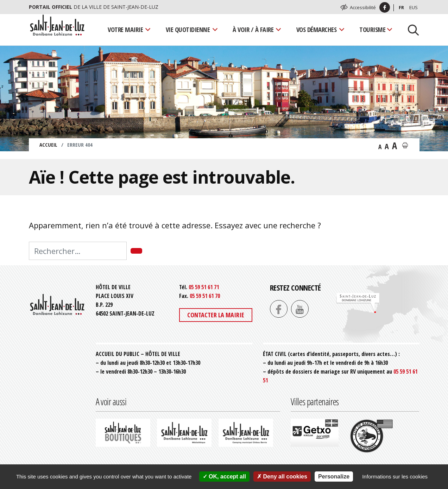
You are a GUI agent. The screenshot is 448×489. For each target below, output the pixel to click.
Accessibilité (363, 7)
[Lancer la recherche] (411, 30)
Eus (414, 7)
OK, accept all (224, 477)
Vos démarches (317, 29)
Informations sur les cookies (395, 477)
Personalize (334, 477)
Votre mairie (125, 29)
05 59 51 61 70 (205, 296)
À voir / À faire (253, 29)
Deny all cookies (282, 477)
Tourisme (372, 29)
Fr (401, 7)
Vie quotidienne (188, 29)
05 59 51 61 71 (204, 287)
